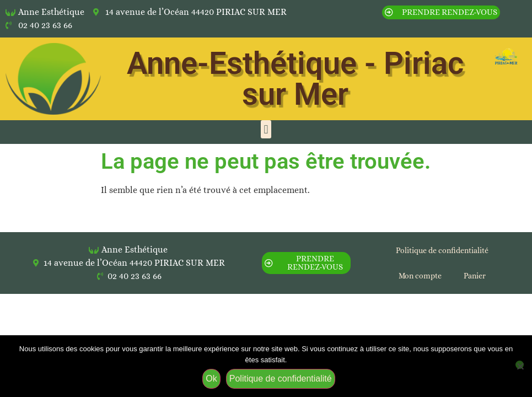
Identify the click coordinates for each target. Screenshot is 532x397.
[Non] (520, 365)
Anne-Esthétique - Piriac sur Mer (295, 79)
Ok (211, 379)
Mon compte (420, 276)
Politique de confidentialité (442, 250)
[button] (266, 129)
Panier (475, 276)
